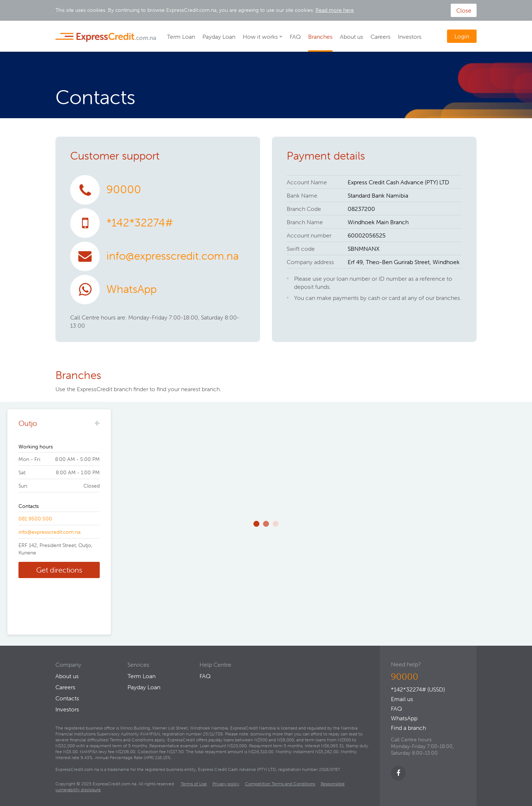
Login (462, 36)
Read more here (335, 10)
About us (352, 37)
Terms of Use (194, 784)
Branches (320, 37)
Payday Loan (219, 37)
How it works (260, 37)
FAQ (295, 37)
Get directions (59, 570)
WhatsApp (132, 289)
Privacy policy (226, 784)
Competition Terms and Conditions (280, 784)
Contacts (67, 698)
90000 (124, 189)
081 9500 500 (35, 519)
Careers (381, 37)
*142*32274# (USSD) (418, 689)
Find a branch (408, 728)
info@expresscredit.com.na (173, 256)
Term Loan (181, 37)
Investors (410, 37)
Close (464, 10)
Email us (402, 699)
